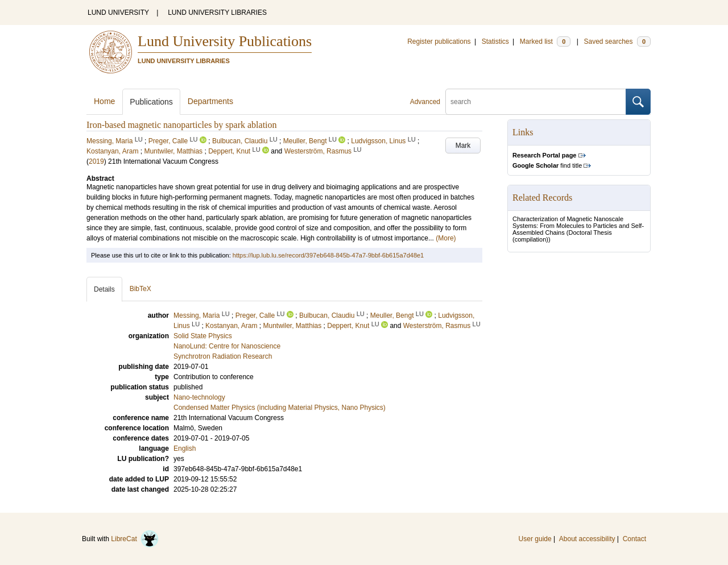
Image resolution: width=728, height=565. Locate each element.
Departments (210, 101)
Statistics (495, 41)
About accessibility (587, 539)
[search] (536, 102)
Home (104, 101)
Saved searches (617, 41)
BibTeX (140, 289)
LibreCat (135, 539)
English (185, 448)
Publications (151, 102)
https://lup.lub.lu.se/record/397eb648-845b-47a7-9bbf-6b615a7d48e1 (328, 255)
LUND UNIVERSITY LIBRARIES (217, 13)
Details (104, 289)
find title (547, 165)
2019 (96, 161)
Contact (634, 539)
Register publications (439, 41)
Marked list (545, 41)
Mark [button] (463, 146)
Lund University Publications (225, 41)
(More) (446, 238)
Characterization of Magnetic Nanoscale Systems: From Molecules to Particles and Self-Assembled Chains (578, 226)
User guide (535, 539)
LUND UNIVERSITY (118, 13)
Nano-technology (199, 397)
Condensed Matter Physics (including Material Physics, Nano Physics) (280, 408)
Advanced (425, 102)
